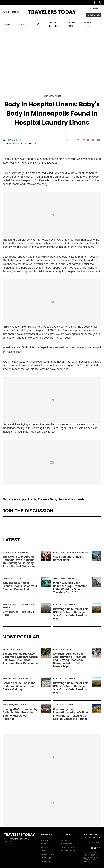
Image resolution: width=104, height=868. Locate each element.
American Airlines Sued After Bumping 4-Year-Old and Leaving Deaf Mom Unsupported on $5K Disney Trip (70, 660)
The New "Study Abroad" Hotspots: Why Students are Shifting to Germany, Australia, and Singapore (19, 561)
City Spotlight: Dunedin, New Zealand (69, 558)
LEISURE (22, 24)
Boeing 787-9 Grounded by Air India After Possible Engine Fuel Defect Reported (20, 714)
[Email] (93, 140)
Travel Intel (46, 861)
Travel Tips (46, 858)
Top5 (43, 851)
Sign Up (94, 848)
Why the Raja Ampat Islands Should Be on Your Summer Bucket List (20, 586)
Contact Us (67, 844)
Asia (19, 578)
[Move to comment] (99, 140)
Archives (45, 840)
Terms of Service (69, 847)
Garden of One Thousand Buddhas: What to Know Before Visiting (19, 686)
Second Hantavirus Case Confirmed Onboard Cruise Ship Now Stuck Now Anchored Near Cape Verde (20, 658)
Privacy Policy (68, 851)
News (19, 649)
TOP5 (36, 24)
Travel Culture (48, 854)
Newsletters (96, 9)
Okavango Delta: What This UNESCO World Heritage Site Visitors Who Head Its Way (71, 614)
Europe (71, 578)
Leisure (45, 847)
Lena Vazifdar (14, 140)
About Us (66, 840)
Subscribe (94, 15)
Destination (23, 552)
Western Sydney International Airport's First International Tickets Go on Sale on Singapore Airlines (71, 714)
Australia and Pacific (77, 552)
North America (26, 679)
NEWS (7, 24)
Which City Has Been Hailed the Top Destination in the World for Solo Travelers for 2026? (70, 588)
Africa (72, 605)
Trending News (52, 96)
